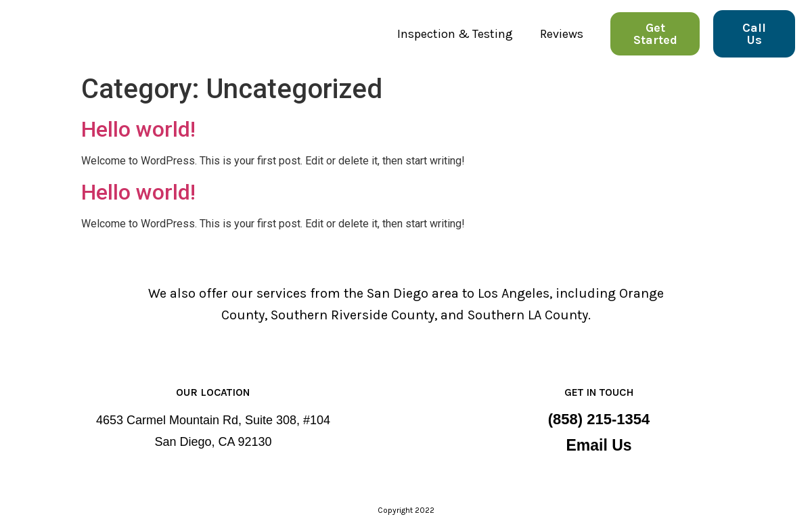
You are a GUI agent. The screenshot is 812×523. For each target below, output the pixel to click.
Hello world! (138, 129)
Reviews (562, 34)
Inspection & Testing (455, 34)
